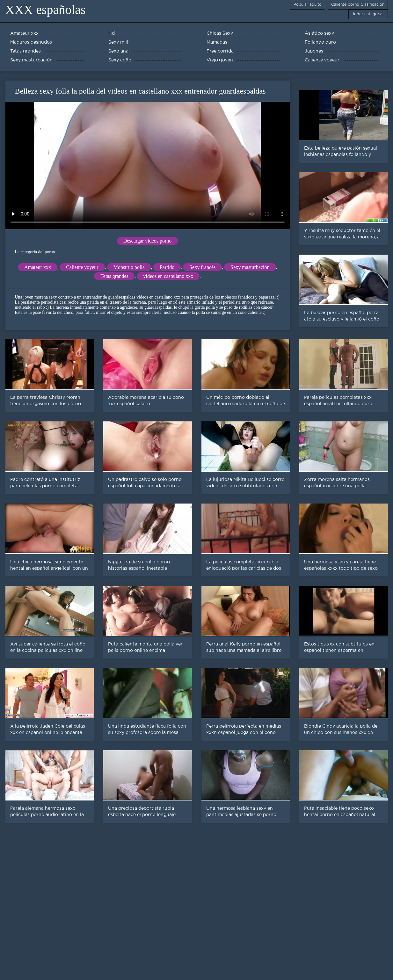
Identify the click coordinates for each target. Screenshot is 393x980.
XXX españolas (46, 10)
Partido (167, 267)
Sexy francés (202, 267)
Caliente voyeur (82, 267)
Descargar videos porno (148, 241)
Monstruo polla (129, 267)
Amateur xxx (38, 267)
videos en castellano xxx (168, 276)
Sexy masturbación (250, 267)
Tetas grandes (114, 276)
